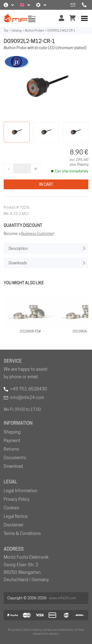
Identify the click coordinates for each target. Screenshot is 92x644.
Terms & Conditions (22, 533)
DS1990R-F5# (30, 331)
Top (6, 30)
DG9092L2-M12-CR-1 (61, 30)
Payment (12, 440)
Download (13, 466)
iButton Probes (34, 30)
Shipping (12, 432)
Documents (15, 458)
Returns (11, 449)
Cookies (11, 508)
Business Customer (37, 234)
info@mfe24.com (27, 397)
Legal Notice (16, 516)
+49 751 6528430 (29, 389)
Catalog (16, 30)
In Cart (46, 184)
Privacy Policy (17, 499)
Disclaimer (14, 525)
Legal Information (20, 491)
